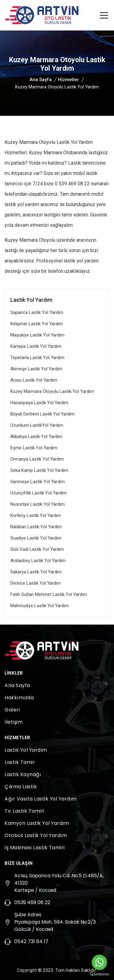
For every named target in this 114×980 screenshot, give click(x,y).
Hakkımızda (19, 698)
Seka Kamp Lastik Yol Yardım (39, 470)
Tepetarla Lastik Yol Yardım (37, 358)
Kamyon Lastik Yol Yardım (37, 823)
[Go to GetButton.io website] (99, 974)
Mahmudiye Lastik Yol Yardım (40, 606)
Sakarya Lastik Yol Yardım (36, 572)
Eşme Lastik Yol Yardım (34, 448)
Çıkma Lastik (21, 787)
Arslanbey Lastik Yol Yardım (38, 561)
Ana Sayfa (41, 80)
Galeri (12, 710)
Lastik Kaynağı (23, 774)
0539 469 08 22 (32, 902)
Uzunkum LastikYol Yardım (37, 425)
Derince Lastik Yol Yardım (36, 583)
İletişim (14, 722)
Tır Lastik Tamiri (24, 811)
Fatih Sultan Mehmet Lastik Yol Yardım (49, 594)
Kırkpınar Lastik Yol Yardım (37, 324)
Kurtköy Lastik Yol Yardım (36, 515)
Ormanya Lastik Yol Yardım (37, 459)
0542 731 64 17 (31, 941)
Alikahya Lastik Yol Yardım (36, 437)
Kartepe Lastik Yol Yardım (36, 346)
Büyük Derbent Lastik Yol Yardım (42, 414)
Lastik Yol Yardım (26, 750)
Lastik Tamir (20, 762)
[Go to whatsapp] (99, 962)
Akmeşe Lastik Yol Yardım (36, 369)
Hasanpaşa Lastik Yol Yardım (39, 403)
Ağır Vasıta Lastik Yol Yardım (41, 799)
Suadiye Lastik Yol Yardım (36, 538)
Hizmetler (69, 80)
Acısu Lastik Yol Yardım (34, 380)
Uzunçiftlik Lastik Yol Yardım (38, 493)
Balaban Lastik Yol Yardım (36, 527)
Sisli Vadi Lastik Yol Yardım (37, 549)
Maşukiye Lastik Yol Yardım (37, 335)
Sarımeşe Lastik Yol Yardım (38, 482)
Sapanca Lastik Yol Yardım (37, 312)
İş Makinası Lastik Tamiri (35, 848)
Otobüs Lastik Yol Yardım (36, 835)
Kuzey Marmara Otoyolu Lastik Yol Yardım (52, 391)
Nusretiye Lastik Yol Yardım (38, 504)
